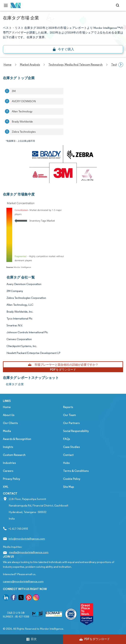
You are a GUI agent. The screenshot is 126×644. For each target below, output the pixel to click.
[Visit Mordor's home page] (16, 6)
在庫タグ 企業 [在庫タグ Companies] (15, 384)
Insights (8, 447)
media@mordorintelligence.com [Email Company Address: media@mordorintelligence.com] (29, 552)
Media (7, 431)
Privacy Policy (12, 479)
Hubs (66, 463)
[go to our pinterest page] (29, 598)
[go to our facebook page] (14, 598)
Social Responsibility (76, 431)
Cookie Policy (72, 479)
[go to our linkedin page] (6, 598)
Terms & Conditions (76, 471)
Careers (8, 471)
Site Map (69, 487)
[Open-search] (118, 5)
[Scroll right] (121, 65)
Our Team (70, 415)
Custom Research (14, 455)
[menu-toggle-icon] (6, 5)
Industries (9, 463)
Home (7, 407)
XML (6, 487)
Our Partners (71, 423)
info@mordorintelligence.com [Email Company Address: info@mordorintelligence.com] (27, 539)
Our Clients (10, 423)
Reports (68, 407)
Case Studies (71, 447)
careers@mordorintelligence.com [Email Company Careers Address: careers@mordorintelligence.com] (23, 581)
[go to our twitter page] (21, 598)
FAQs (67, 439)
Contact (68, 455)
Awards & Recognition (17, 439)
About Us (9, 415)
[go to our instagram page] (36, 598)
